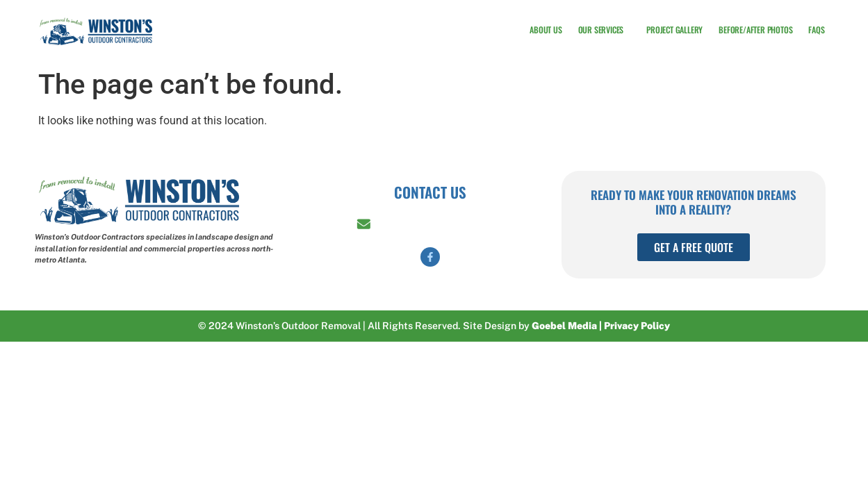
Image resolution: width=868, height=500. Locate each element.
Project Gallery (674, 28)
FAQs (816, 28)
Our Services (605, 28)
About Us (546, 28)
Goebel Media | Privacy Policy (601, 326)
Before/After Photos (755, 28)
